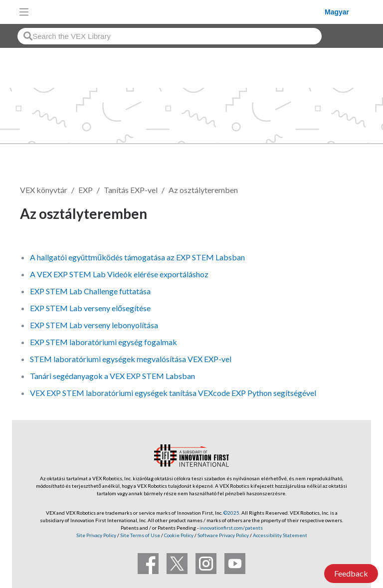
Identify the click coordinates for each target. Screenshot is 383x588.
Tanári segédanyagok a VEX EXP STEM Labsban (112, 376)
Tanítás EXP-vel (131, 190)
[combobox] (170, 36)
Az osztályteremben (203, 190)
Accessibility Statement (280, 535)
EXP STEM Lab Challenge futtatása (90, 291)
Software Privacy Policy (223, 535)
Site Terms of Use (140, 535)
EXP (86, 190)
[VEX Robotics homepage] (179, 12)
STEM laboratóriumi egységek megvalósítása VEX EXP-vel (131, 359)
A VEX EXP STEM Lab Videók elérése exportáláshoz (119, 274)
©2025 (231, 513)
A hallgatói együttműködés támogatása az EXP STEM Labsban (137, 257)
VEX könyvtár (44, 190)
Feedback (351, 573)
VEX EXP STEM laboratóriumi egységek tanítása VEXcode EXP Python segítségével (173, 393)
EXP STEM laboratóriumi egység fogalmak (103, 342)
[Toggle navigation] (24, 12)
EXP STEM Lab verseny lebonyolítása (94, 325)
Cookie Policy (179, 535)
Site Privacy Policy (96, 535)
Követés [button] (335, 215)
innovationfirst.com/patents (231, 528)
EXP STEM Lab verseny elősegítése (90, 308)
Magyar (337, 12)
